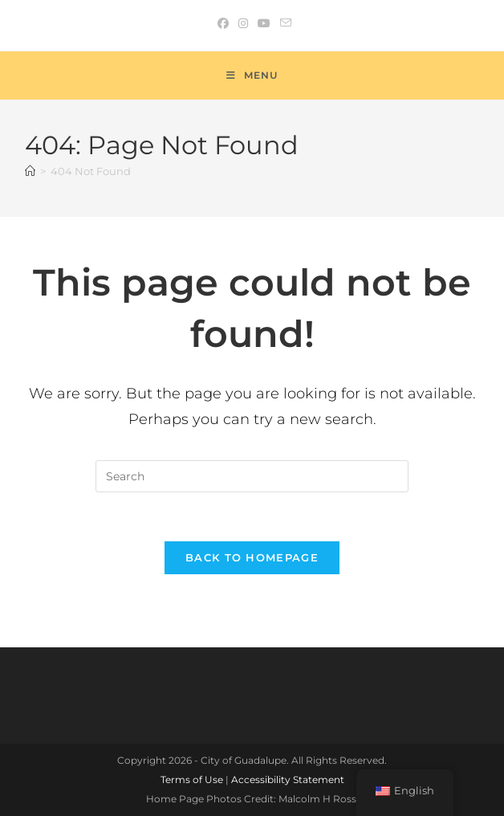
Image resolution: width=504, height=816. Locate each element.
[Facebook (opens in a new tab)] (223, 23)
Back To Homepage (252, 557)
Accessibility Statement (288, 779)
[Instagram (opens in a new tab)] (243, 23)
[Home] (30, 171)
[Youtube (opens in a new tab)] (264, 23)
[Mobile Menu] (252, 75)
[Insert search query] (252, 476)
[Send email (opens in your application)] (283, 23)
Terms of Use (192, 779)
